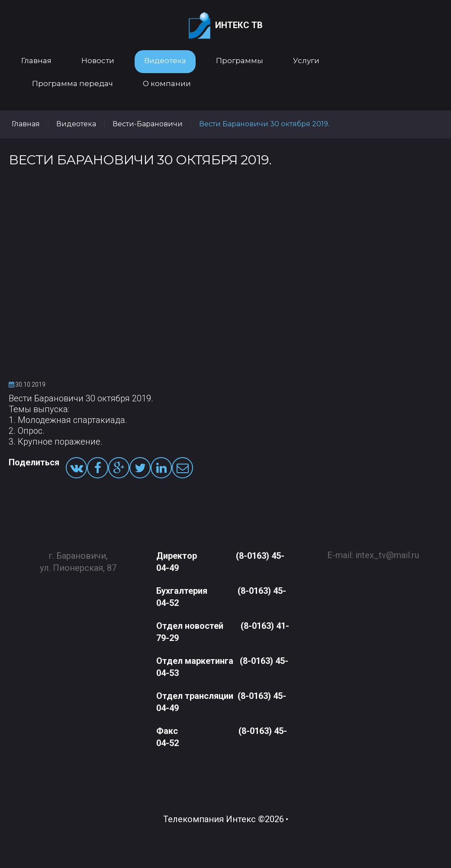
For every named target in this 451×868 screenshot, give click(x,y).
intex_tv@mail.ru (387, 552)
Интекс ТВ (226, 26)
